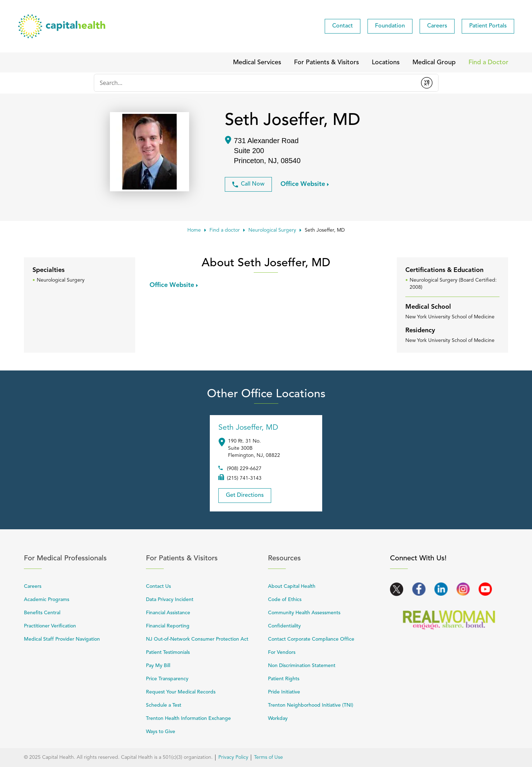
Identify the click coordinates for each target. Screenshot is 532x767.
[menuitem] (343, 26)
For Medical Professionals (81, 558)
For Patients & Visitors (203, 558)
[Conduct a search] (255, 83)
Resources (325, 558)
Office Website (303, 184)
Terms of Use (268, 757)
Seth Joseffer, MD (248, 428)
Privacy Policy (233, 757)
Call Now (248, 184)
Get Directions (241, 493)
